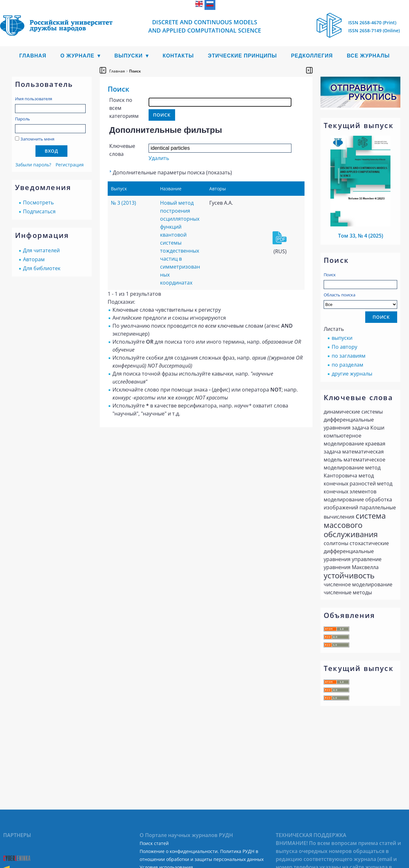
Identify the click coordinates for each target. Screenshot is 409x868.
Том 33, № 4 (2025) (361, 236)
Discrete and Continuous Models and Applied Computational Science (205, 26)
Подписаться (39, 211)
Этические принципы (243, 56)
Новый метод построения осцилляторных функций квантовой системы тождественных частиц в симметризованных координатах (180, 243)
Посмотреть (38, 202)
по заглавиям (349, 356)
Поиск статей (154, 843)
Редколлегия (312, 56)
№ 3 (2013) (123, 203)
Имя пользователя (34, 99)
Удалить (159, 158)
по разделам (347, 365)
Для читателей (41, 250)
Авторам (34, 259)
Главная (33, 56)
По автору (344, 347)
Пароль (23, 119)
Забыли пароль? (33, 165)
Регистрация (70, 165)
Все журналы (368, 56)
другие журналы (352, 374)
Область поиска (360, 300)
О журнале (77, 56)
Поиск (330, 275)
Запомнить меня (37, 139)
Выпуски (129, 56)
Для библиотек (42, 268)
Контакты (178, 56)
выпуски (342, 338)
